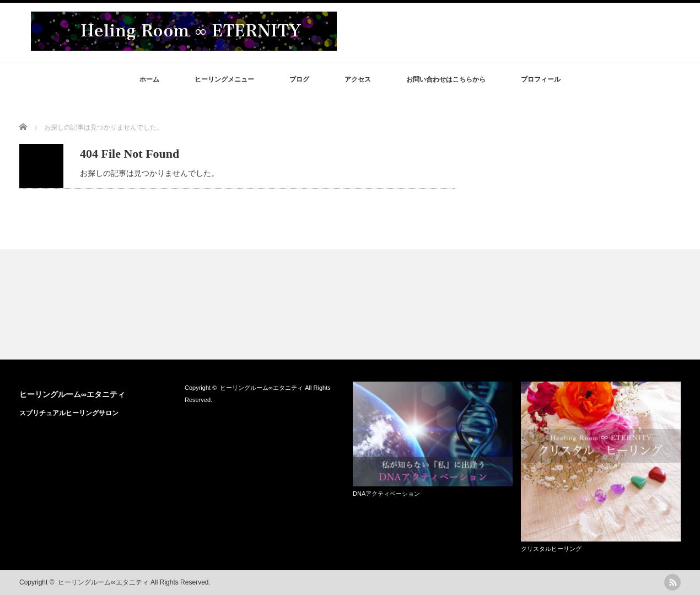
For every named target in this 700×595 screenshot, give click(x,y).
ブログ (299, 79)
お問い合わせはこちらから (446, 79)
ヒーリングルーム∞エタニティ (72, 394)
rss (672, 582)
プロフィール (541, 79)
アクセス (358, 79)
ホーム (149, 79)
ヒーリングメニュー (224, 79)
